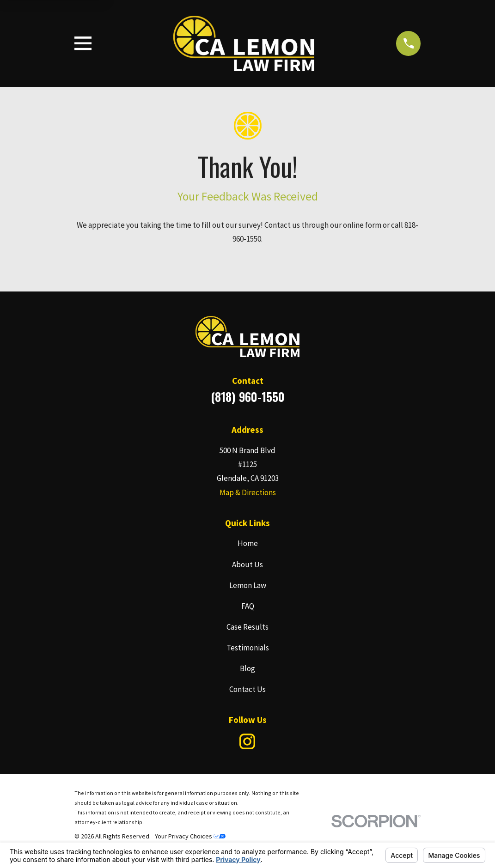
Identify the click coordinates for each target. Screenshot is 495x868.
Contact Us (247, 689)
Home (248, 543)
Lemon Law (248, 585)
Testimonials (248, 648)
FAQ (248, 606)
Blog (247, 668)
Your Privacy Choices (190, 836)
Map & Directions (248, 492)
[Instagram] (247, 741)
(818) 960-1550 (248, 397)
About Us (247, 565)
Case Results (247, 627)
